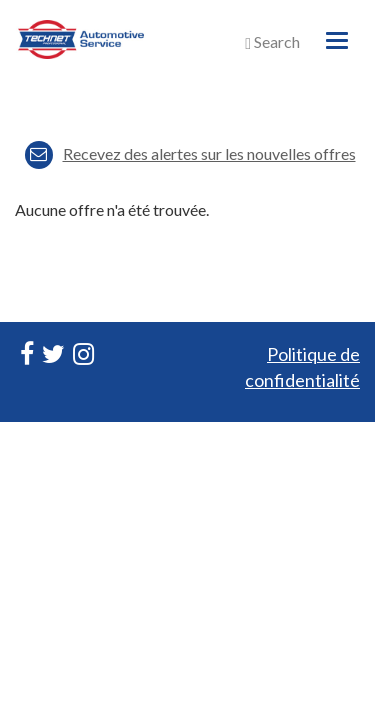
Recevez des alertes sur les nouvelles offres (190, 153)
